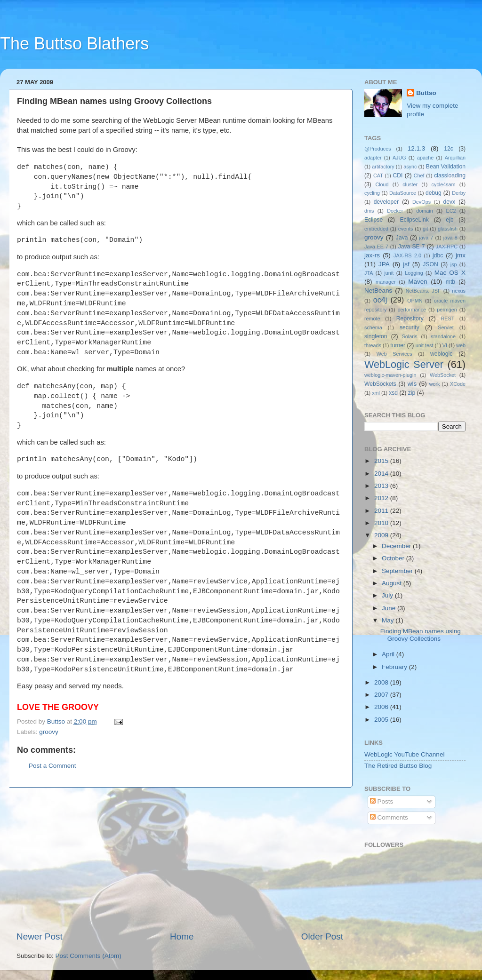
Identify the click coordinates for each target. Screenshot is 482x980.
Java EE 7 (376, 247)
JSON (430, 264)
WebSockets (380, 384)
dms (369, 211)
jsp (454, 264)
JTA (369, 273)
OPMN (415, 301)
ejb (450, 220)
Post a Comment (52, 766)
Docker (395, 211)
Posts (382, 801)
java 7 (426, 238)
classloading (450, 175)
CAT (378, 175)
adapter (373, 158)
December (397, 546)
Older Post (322, 936)
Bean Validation (446, 167)
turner (398, 345)
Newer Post (40, 936)
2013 (382, 486)
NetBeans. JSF (423, 291)
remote (372, 319)
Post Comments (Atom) (88, 956)
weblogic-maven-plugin (390, 375)
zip (412, 393)
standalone (443, 336)
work (435, 384)
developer (386, 202)
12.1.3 (417, 148)
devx (450, 202)
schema (373, 327)
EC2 (451, 211)
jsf (406, 264)
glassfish (448, 229)
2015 (382, 461)
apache (425, 158)
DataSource (403, 193)
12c (449, 149)
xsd (393, 393)
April (389, 654)
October (394, 558)
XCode (458, 384)
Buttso (426, 93)
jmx (461, 255)
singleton (376, 336)
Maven (418, 282)
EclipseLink (414, 220)
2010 (382, 523)
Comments (389, 817)
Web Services (394, 354)
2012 (382, 498)
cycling (372, 193)
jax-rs (372, 255)
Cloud (382, 184)
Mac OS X (450, 273)
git (425, 229)
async (410, 167)
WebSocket (443, 375)
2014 (382, 474)
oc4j (380, 300)
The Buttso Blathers (74, 44)
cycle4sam (444, 184)
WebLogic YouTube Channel (404, 754)
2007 (382, 695)
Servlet (446, 327)
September (398, 571)
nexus (459, 291)
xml (376, 393)
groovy (49, 732)
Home (182, 936)
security (410, 327)
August (393, 583)
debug (434, 193)
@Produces (378, 149)
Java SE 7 (412, 247)
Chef (419, 175)
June (390, 608)
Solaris (410, 336)
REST (448, 319)
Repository (410, 319)
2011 (382, 511)
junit (389, 273)
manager (386, 282)
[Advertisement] (180, 859)
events (406, 229)
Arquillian (455, 158)
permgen (447, 310)
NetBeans (378, 291)
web (461, 345)
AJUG (399, 158)
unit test (425, 345)
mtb (450, 282)
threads (373, 345)
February (395, 667)
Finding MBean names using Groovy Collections (421, 635)
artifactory (383, 167)
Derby (459, 193)
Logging (414, 273)
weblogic (441, 354)
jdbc (438, 255)
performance (412, 310)
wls (412, 384)
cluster (410, 184)
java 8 (450, 238)
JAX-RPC (447, 247)
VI (445, 345)
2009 (382, 535)
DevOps (422, 202)
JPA (384, 264)
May (389, 620)
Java (402, 238)
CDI (398, 175)
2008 (382, 682)
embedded (376, 229)
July (388, 595)
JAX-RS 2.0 (407, 255)
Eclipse (374, 220)
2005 (382, 720)
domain (424, 211)
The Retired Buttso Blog (398, 766)
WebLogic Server (404, 364)
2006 (382, 707)
